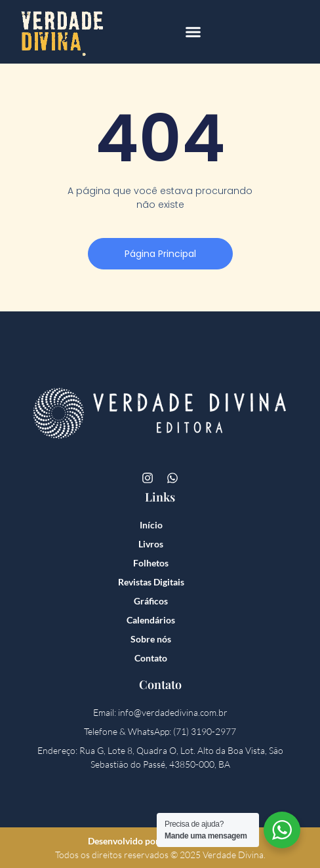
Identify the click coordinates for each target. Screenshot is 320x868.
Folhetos (151, 563)
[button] (193, 32)
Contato (151, 658)
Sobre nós (151, 639)
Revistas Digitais (151, 582)
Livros (151, 544)
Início (151, 525)
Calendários (151, 620)
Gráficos (151, 601)
